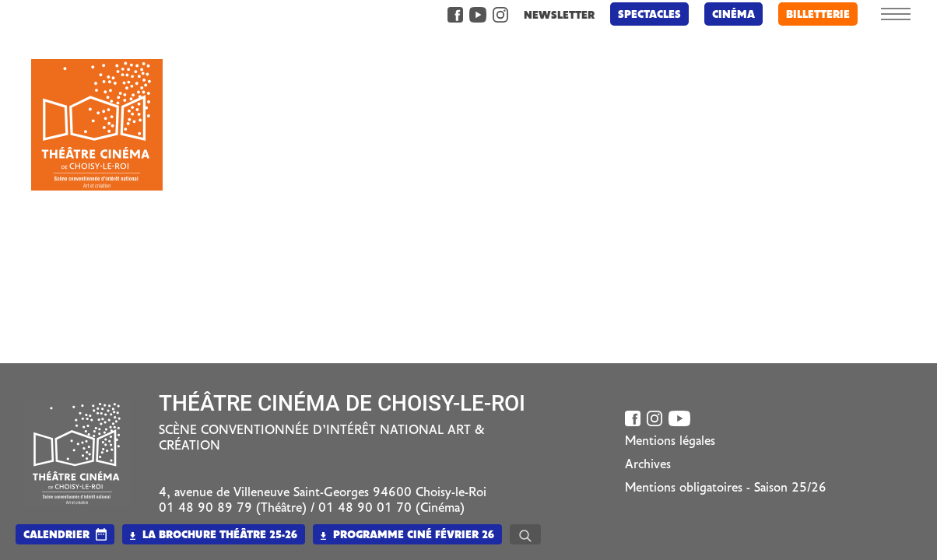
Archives (648, 465)
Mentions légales (670, 442)
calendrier (56, 535)
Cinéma (729, 15)
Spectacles (645, 15)
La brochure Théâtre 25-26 (214, 535)
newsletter (554, 16)
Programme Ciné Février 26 (407, 535)
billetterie (813, 15)
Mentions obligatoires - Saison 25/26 (726, 488)
